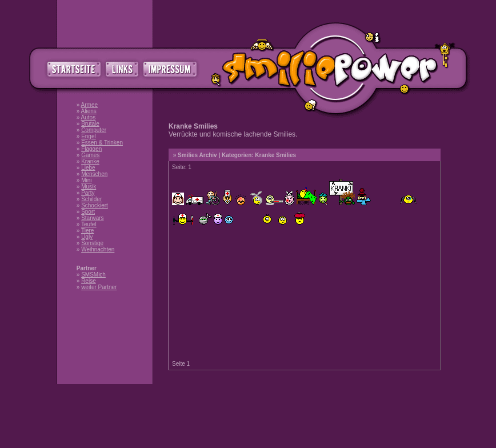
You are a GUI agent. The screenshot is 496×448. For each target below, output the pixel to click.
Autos (89, 117)
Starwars (92, 218)
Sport (88, 212)
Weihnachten (98, 249)
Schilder (91, 199)
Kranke (90, 161)
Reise (89, 281)
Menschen (94, 174)
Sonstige (92, 243)
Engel (89, 136)
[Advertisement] (248, 416)
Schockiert (95, 205)
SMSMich (93, 275)
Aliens (89, 111)
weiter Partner (99, 287)
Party (88, 193)
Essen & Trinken (102, 143)
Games (90, 155)
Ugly (87, 237)
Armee (89, 105)
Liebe (88, 168)
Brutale (90, 124)
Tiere (87, 231)
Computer (94, 130)
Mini (86, 180)
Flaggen (91, 149)
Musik (89, 187)
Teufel (89, 224)
